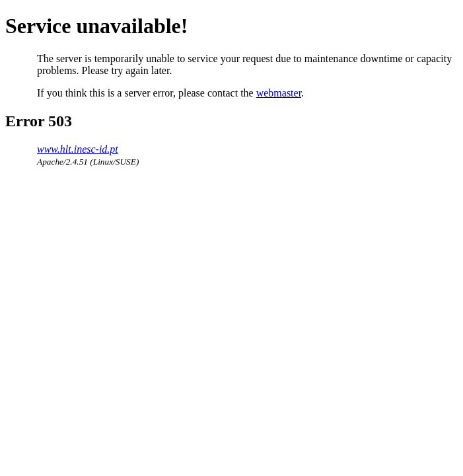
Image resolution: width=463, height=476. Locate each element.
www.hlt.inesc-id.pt (78, 149)
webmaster (279, 93)
